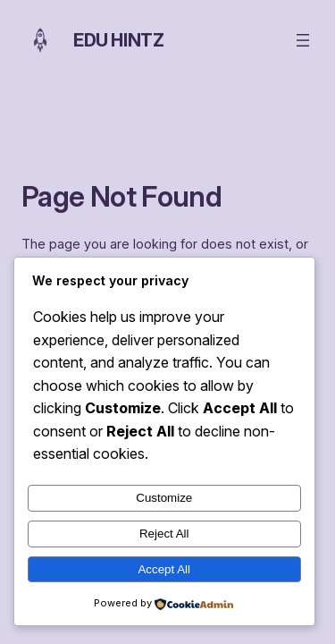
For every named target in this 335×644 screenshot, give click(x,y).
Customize (164, 498)
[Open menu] (303, 40)
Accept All (164, 569)
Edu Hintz (118, 40)
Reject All (164, 534)
